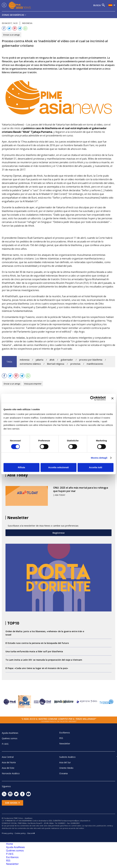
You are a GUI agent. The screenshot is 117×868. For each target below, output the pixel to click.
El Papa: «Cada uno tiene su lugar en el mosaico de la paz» (37, 668)
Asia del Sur (65, 762)
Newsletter (65, 744)
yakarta (39, 360)
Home (10, 844)
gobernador (67, 360)
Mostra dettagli (99, 458)
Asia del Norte (9, 762)
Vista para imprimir (33, 384)
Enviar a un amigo (12, 35)
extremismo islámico (30, 364)
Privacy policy (7, 833)
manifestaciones (95, 364)
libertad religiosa (56, 364)
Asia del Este (8, 768)
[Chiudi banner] (112, 398)
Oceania (63, 773)
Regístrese (59, 533)
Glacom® (31, 833)
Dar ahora (12, 803)
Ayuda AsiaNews (10, 733)
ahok (52, 360)
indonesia (25, 360)
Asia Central (8, 757)
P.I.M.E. (5, 744)
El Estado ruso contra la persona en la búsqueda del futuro (37, 643)
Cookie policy (20, 833)
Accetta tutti (96, 467)
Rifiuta (21, 467)
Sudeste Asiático (67, 757)
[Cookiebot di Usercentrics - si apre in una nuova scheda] (92, 398)
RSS (61, 738)
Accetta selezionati (58, 467)
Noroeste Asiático (11, 773)
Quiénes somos (10, 738)
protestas (75, 364)
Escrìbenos (65, 733)
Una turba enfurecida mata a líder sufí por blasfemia (34, 651)
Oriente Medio (66, 768)
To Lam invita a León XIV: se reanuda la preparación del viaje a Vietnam (44, 660)
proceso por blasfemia (91, 360)
